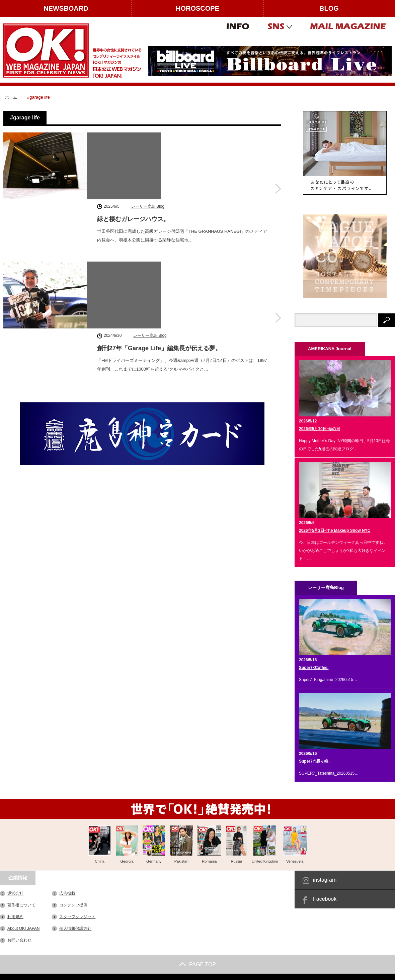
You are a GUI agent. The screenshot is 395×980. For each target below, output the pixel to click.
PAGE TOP (197, 964)
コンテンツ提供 (73, 905)
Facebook (325, 899)
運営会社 (15, 893)
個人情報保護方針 (75, 928)
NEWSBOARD (66, 8)
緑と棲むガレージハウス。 (133, 150)
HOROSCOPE (197, 8)
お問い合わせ (19, 940)
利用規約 (15, 917)
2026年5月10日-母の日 (320, 429)
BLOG (329, 8)
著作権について (21, 905)
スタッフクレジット (77, 917)
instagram (325, 880)
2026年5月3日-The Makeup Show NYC (335, 530)
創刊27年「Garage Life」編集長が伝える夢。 (159, 234)
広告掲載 (67, 893)
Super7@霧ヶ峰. (314, 761)
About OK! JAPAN (24, 928)
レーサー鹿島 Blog (148, 137)
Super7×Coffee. (314, 668)
